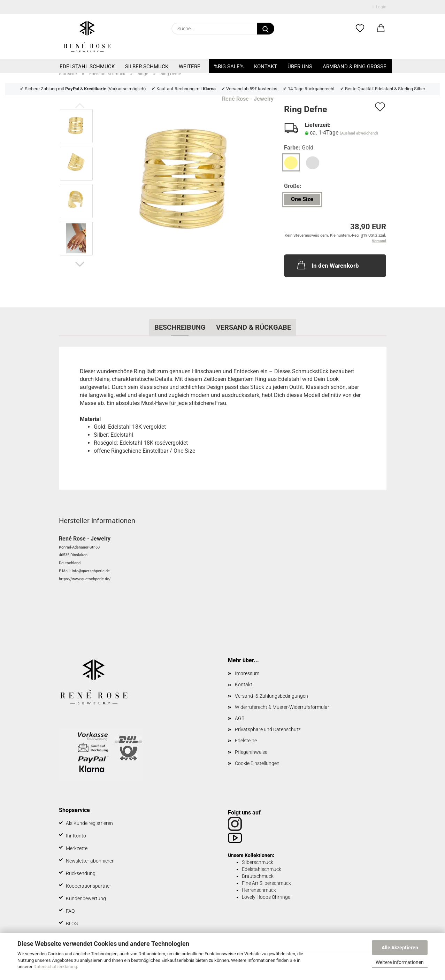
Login (379, 7)
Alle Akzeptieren (400, 948)
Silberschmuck (258, 862)
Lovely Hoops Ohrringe (266, 897)
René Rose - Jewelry (248, 99)
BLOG (72, 924)
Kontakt (266, 67)
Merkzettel (77, 848)
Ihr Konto (76, 836)
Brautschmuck (258, 876)
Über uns (300, 67)
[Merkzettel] (360, 29)
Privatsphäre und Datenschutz (268, 729)
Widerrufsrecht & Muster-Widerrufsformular (282, 707)
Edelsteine (246, 741)
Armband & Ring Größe (355, 67)
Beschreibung (180, 327)
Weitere (190, 67)
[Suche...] (266, 29)
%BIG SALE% (229, 67)
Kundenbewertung (86, 898)
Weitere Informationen (400, 962)
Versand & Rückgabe (254, 327)
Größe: (293, 186)
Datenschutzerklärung (55, 967)
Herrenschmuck (259, 890)
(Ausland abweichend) (359, 133)
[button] (381, 29)
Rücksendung (81, 873)
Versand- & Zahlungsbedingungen (271, 696)
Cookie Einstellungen (257, 763)
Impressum (247, 673)
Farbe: (299, 148)
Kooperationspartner (89, 886)
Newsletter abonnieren (90, 861)
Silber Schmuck (147, 67)
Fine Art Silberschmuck (266, 883)
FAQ (70, 911)
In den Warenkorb (327, 265)
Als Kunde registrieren (89, 823)
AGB (240, 718)
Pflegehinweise (251, 752)
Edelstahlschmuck (262, 869)
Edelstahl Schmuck (87, 67)
